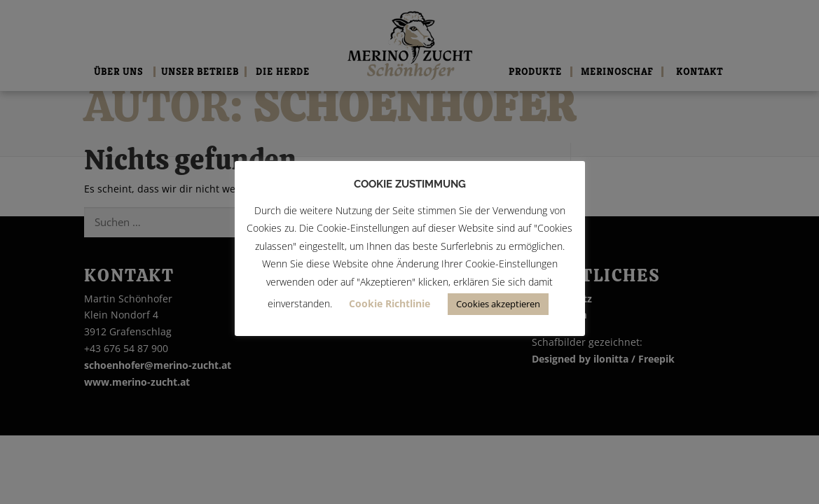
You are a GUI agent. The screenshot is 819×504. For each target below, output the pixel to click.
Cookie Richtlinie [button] (390, 303)
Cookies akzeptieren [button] (498, 304)
